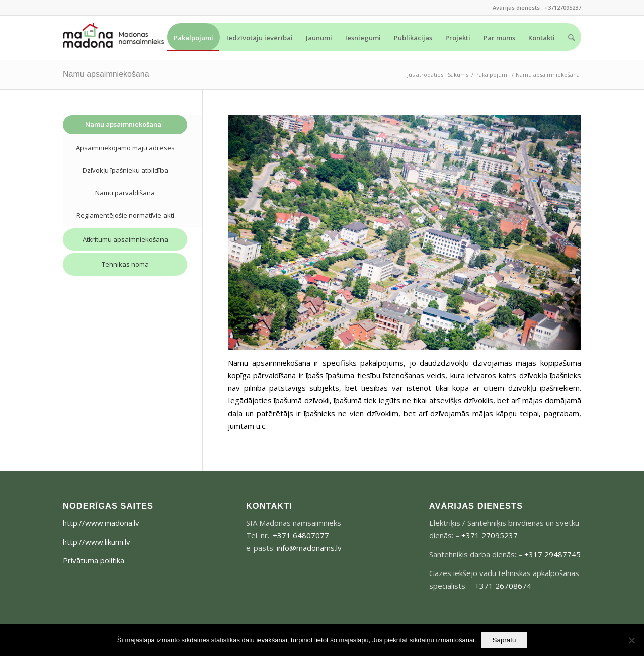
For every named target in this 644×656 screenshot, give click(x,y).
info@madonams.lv (309, 548)
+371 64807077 (301, 535)
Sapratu (504, 640)
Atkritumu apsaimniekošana (125, 239)
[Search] (571, 38)
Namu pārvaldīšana (125, 193)
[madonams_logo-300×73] (113, 38)
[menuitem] (193, 37)
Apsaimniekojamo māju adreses (125, 148)
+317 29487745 (552, 554)
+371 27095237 (490, 535)
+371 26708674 (503, 586)
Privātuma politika (94, 560)
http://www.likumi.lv (97, 542)
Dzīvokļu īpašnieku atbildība (125, 170)
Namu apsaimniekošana (106, 74)
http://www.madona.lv (101, 523)
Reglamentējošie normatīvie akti (125, 215)
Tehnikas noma (125, 264)
